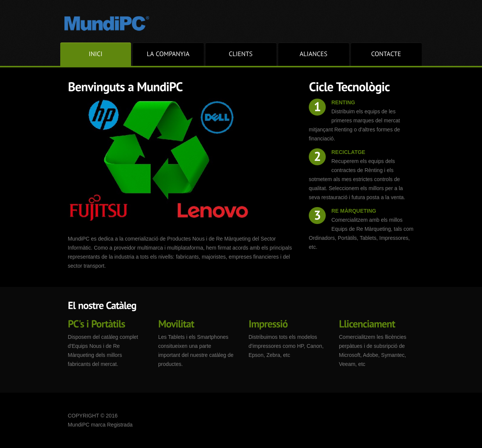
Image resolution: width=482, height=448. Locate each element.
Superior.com (109, 23)
